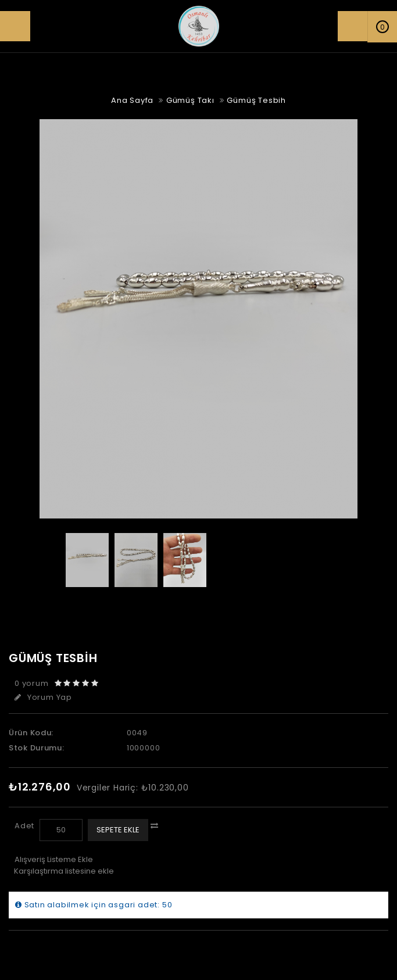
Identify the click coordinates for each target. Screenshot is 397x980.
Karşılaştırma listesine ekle (64, 871)
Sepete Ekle (118, 830)
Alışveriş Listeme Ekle (54, 859)
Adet (24, 826)
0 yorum (32, 683)
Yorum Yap (43, 697)
